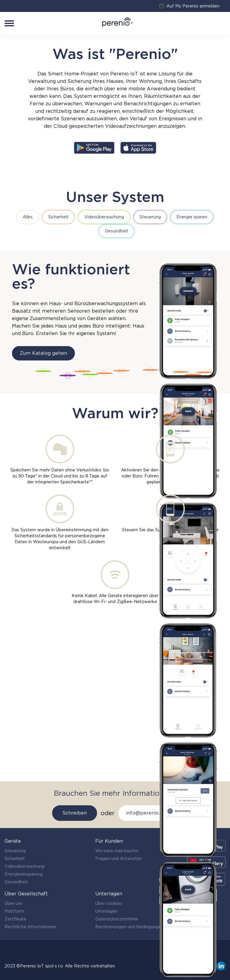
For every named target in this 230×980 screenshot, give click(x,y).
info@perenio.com (148, 813)
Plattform (14, 911)
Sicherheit (15, 859)
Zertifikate (15, 919)
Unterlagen (106, 911)
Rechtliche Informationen (30, 927)
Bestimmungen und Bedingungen (129, 927)
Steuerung (15, 851)
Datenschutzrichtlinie (117, 919)
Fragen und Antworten (119, 859)
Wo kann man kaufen (117, 851)
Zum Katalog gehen (43, 353)
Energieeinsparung (24, 874)
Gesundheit (16, 882)
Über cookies (109, 903)
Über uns (13, 903)
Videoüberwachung (24, 866)
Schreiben (75, 813)
